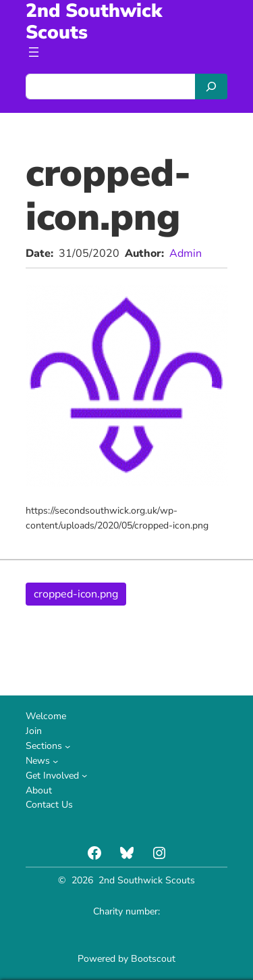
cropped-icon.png (76, 594)
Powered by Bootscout (126, 959)
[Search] (211, 87)
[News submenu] (55, 761)
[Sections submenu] (67, 746)
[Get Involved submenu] (84, 775)
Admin (186, 253)
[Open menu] (34, 52)
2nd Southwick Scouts (147, 880)
